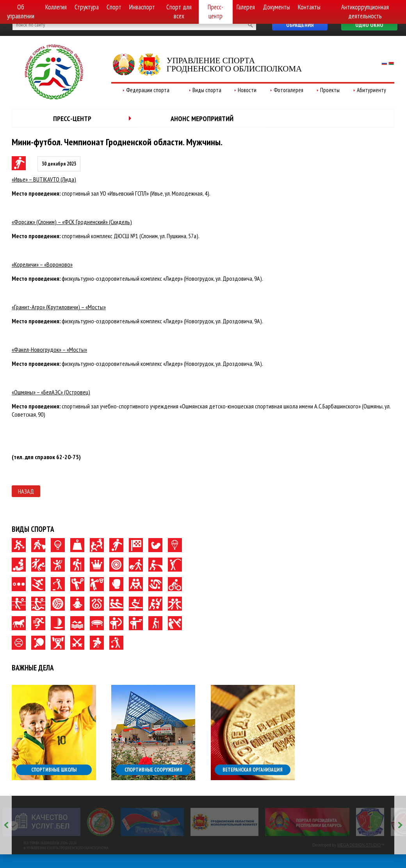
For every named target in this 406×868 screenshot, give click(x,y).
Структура (87, 7)
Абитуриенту (371, 90)
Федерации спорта (148, 90)
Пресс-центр (215, 12)
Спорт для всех (179, 12)
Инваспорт (142, 7)
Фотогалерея (288, 90)
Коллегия (56, 7)
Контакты (309, 7)
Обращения (300, 25)
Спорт (114, 7)
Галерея (246, 7)
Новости (247, 90)
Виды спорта (207, 90)
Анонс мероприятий (202, 119)
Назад (26, 491)
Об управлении (21, 12)
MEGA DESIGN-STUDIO (359, 845)
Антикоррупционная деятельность (365, 12)
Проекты (330, 90)
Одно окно (369, 25)
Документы (276, 7)
